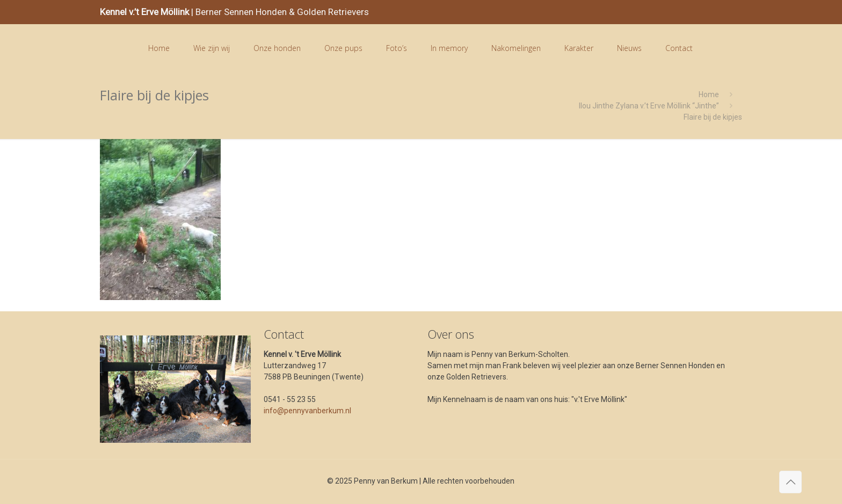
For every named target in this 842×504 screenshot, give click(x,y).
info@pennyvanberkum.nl (307, 411)
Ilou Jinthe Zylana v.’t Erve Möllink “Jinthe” (649, 106)
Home (709, 94)
